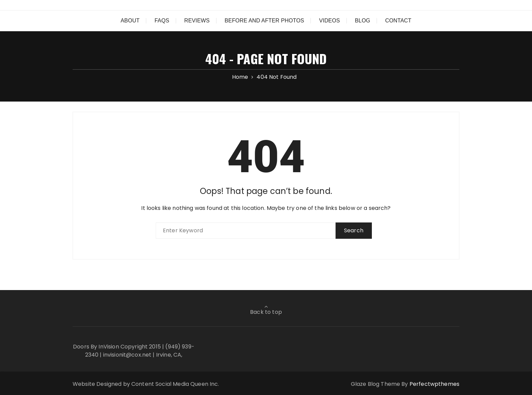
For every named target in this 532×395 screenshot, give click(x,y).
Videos (329, 21)
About (130, 21)
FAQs (162, 21)
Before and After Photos (264, 21)
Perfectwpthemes (434, 384)
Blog (363, 21)
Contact (398, 21)
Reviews (197, 21)
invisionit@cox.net (127, 355)
